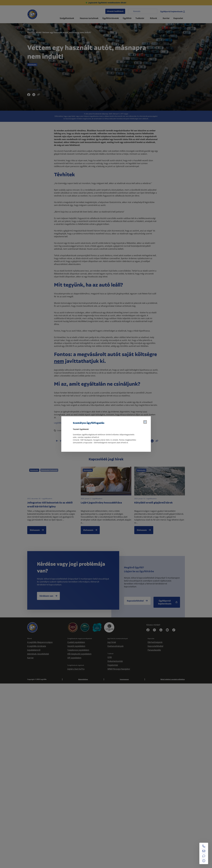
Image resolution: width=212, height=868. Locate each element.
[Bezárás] (145, 422)
